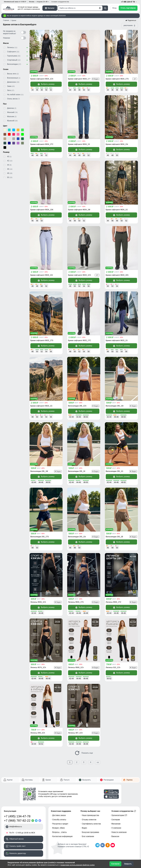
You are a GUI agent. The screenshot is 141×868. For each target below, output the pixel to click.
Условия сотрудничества (124, 811)
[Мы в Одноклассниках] (108, 845)
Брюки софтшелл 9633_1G (41, 406)
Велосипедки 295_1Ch (77, 406)
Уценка (129, 780)
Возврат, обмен (59, 828)
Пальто (67, 780)
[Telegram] (37, 821)
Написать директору (18, 853)
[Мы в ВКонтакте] (103, 845)
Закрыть (128, 864)
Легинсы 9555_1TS (76, 602)
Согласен (115, 864)
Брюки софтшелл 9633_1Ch (79, 275)
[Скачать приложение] (111, 792)
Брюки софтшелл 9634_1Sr (117, 144)
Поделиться (132, 20)
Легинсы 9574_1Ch (38, 667)
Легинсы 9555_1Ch (38, 602)
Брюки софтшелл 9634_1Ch (42, 79)
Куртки (10, 780)
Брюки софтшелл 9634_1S (79, 144)
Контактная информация (62, 836)
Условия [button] (60, 2)
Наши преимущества (90, 815)
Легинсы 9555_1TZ (113, 602)
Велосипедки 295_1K (77, 471)
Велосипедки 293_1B (114, 537)
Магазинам (116, 824)
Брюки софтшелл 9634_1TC (42, 144)
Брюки (48, 780)
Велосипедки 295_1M (39, 471)
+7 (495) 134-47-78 (17, 816)
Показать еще (84, 753)
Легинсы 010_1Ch (113, 667)
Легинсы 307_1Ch (75, 733)
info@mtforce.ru (16, 827)
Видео (84, 828)
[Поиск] (80, 8)
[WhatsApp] (33, 821)
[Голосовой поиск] (100, 8)
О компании (116, 828)
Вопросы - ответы (60, 832)
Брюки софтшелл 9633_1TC (80, 340)
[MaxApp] (40, 821)
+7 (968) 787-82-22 (17, 821)
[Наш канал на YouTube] (113, 845)
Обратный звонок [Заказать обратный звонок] (16, 839)
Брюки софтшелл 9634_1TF (79, 79)
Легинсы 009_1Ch (38, 733)
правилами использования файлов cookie (77, 865)
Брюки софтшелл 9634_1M (79, 210)
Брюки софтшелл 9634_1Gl (42, 275)
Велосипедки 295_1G (114, 471)
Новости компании (119, 832)
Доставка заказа (59, 815)
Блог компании (88, 836)
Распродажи (109, 780)
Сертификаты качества (91, 824)
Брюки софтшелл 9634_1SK (42, 210)
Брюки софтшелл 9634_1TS (117, 79)
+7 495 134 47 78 (129, 2)
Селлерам (116, 820)
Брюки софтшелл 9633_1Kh (117, 275)
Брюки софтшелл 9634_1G (117, 210)
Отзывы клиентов (89, 820)
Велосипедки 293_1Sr (77, 537)
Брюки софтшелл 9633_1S (117, 340)
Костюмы (29, 780)
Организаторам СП (119, 815)
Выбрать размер (46, 84)
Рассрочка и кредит (60, 824)
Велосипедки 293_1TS (40, 537)
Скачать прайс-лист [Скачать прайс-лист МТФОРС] (17, 846)
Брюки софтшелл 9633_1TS (42, 340)
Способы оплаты (59, 820)
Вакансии (115, 836)
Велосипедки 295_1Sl (115, 406)
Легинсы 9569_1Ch (76, 667)
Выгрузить (87, 780)
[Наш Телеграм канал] (97, 845)
